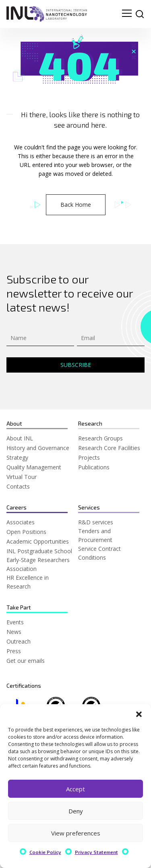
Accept (75, 789)
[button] (139, 714)
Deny (76, 811)
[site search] (140, 14)
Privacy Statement (96, 852)
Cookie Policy (45, 852)
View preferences (76, 833)
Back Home (76, 205)
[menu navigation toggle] (127, 14)
